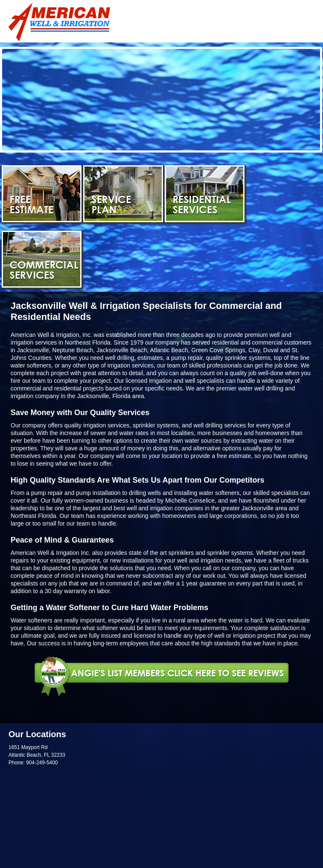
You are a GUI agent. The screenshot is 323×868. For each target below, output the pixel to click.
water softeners (31, 365)
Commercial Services (42, 259)
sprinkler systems (230, 553)
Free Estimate (42, 194)
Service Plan (123, 194)
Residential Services (205, 194)
